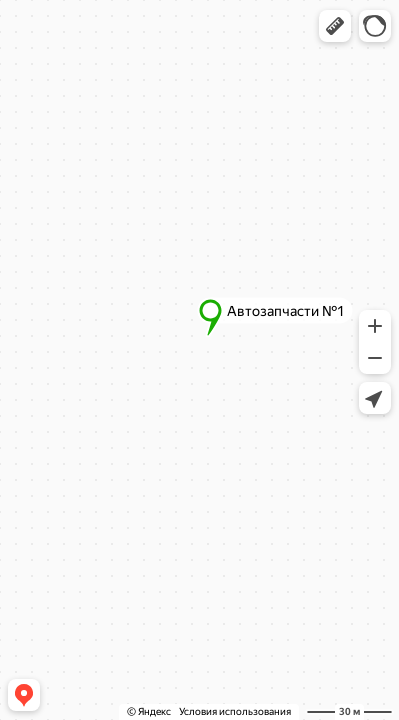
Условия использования (235, 711)
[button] (335, 26)
